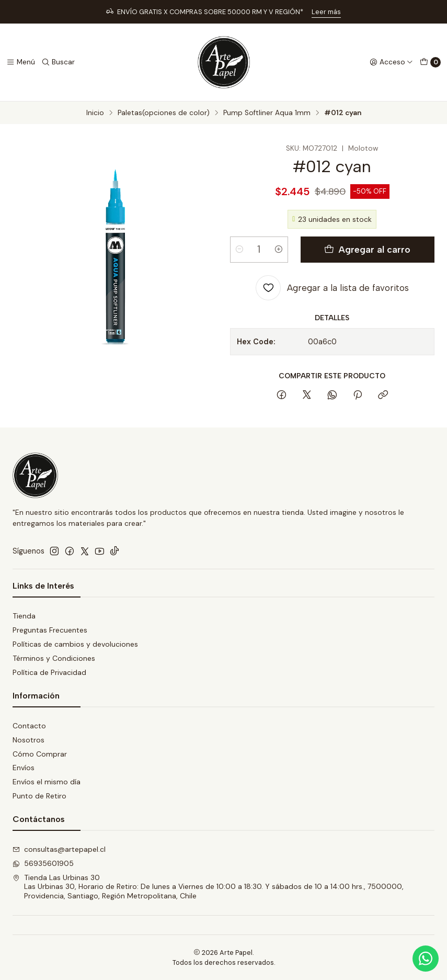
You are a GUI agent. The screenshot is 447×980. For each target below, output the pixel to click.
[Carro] (430, 62)
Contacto (29, 726)
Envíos (24, 768)
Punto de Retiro (39, 796)
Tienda (24, 616)
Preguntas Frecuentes (50, 630)
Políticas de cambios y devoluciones (75, 644)
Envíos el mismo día (47, 782)
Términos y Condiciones (54, 658)
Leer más (326, 12)
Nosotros (28, 740)
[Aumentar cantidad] (279, 250)
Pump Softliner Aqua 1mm (267, 113)
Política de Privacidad (49, 672)
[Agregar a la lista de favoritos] (332, 288)
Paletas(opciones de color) (164, 113)
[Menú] (21, 62)
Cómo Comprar (40, 754)
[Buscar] (58, 62)
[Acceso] (391, 62)
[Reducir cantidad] (239, 250)
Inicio (95, 113)
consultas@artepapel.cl (59, 849)
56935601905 (43, 863)
